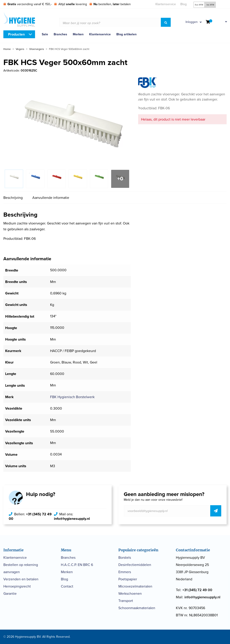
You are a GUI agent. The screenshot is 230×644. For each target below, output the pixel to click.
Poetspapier (128, 579)
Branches (60, 34)
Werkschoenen (130, 594)
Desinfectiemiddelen (135, 565)
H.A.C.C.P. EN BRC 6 (77, 565)
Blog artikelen (126, 34)
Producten (16, 34)
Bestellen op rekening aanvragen (21, 568)
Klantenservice (166, 4)
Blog (184, 4)
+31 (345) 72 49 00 (30, 516)
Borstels (125, 558)
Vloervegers (37, 49)
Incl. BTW (210, 5)
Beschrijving (13, 198)
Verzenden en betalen (21, 579)
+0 (120, 179)
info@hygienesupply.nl (72, 519)
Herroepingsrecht (17, 586)
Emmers (125, 572)
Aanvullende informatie (51, 198)
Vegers (20, 49)
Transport (126, 601)
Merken (78, 34)
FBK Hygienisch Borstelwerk (72, 397)
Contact (67, 586)
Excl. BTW (199, 5)
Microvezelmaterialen (135, 586)
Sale (45, 34)
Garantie (10, 594)
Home (7, 49)
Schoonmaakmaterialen (137, 608)
